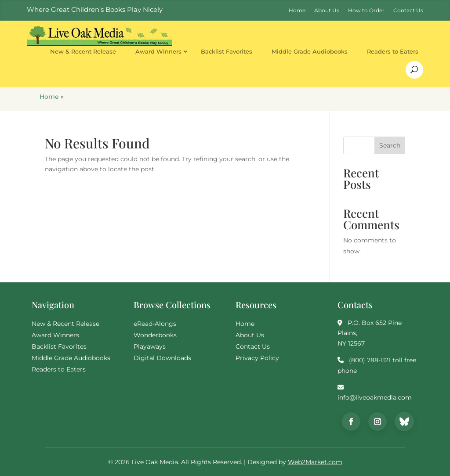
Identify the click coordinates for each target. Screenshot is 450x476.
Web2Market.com (315, 462)
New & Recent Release (83, 51)
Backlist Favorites (227, 51)
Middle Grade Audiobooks (310, 51)
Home (49, 97)
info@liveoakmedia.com (375, 397)
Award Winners (158, 51)
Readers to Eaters (393, 51)
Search (390, 145)
